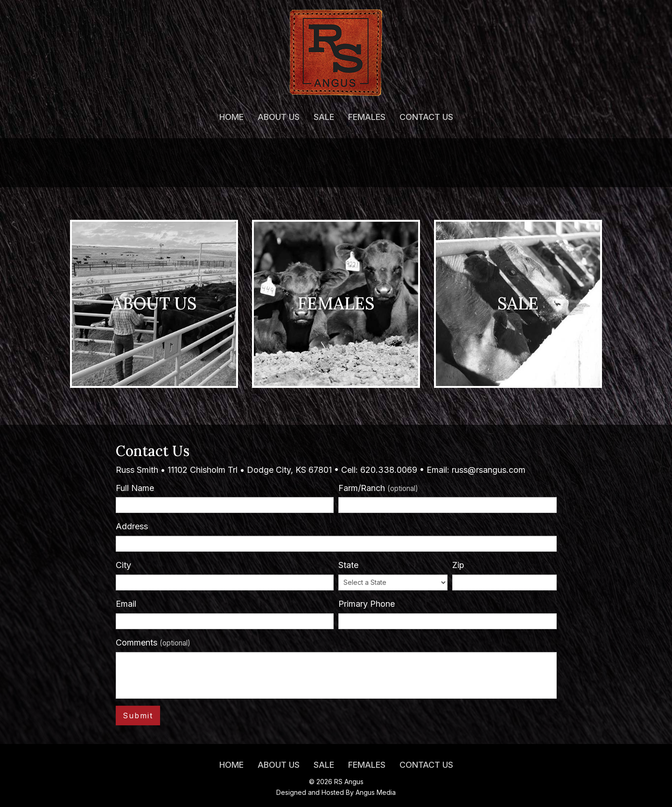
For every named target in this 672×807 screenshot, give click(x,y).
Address (132, 526)
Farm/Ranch (378, 488)
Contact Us (426, 117)
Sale (324, 117)
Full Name (135, 488)
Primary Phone (367, 604)
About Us (279, 117)
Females (367, 117)
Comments (153, 642)
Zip (458, 565)
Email (126, 604)
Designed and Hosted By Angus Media (336, 792)
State (348, 565)
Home (231, 117)
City (123, 565)
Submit (138, 716)
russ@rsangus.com (489, 470)
